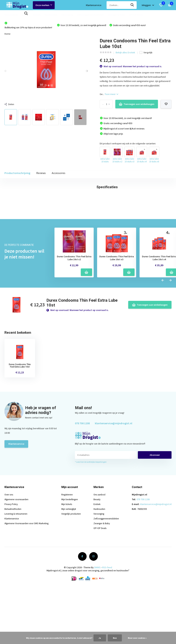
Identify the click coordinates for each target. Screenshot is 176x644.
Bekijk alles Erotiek (126, 53)
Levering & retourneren (16, 572)
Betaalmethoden (13, 567)
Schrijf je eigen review (154, 248)
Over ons (9, 552)
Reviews (41, 174)
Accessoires (59, 174)
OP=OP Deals (136, 15)
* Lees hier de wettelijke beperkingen (91, 520)
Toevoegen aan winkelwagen (137, 105)
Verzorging (67, 15)
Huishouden (51, 15)
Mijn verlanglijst (70, 567)
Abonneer (155, 513)
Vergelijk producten (72, 572)
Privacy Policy (12, 562)
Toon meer (111, 95)
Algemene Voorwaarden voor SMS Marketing (27, 581)
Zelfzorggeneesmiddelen (90, 15)
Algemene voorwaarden (17, 557)
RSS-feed (107, 625)
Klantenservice (94, 5)
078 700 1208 (82, 481)
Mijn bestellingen (71, 557)
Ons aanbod (11, 15)
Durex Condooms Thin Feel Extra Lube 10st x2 (74, 316)
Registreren (68, 552)
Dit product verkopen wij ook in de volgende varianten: (128, 144)
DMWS (97, 625)
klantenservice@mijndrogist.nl (114, 481)
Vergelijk (146, 53)
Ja (100, 638)
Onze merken (44, 5)
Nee (115, 638)
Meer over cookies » (137, 638)
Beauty (25, 15)
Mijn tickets (68, 562)
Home (7, 34)
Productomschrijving (17, 174)
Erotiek (37, 15)
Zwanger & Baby (116, 15)
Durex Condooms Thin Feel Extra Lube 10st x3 (117, 316)
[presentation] (6, 72)
